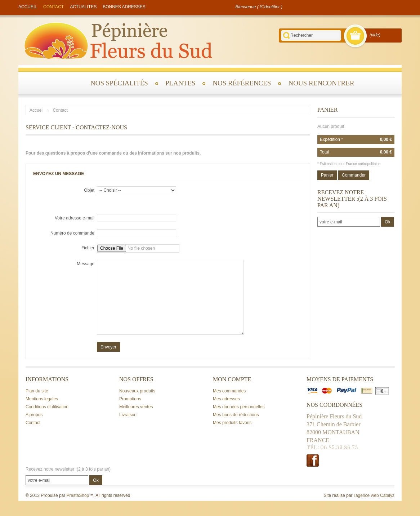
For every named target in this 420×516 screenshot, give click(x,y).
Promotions (130, 399)
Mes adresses (226, 399)
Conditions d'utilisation (47, 407)
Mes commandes (229, 391)
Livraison (128, 415)
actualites (83, 7)
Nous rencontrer (321, 83)
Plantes (180, 83)
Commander (354, 175)
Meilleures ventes (136, 407)
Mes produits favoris (232, 423)
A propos (34, 415)
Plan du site (37, 391)
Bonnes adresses (124, 7)
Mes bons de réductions (236, 415)
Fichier (88, 248)
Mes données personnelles (239, 407)
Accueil (37, 110)
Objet (89, 190)
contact (53, 7)
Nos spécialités (119, 83)
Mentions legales (42, 399)
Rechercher (286, 35)
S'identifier (270, 7)
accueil (28, 7)
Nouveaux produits (137, 391)
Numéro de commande (72, 233)
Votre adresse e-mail (75, 218)
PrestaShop (78, 495)
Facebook (313, 461)
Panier (327, 110)
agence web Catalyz (375, 495)
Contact (33, 423)
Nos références (242, 83)
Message (86, 264)
